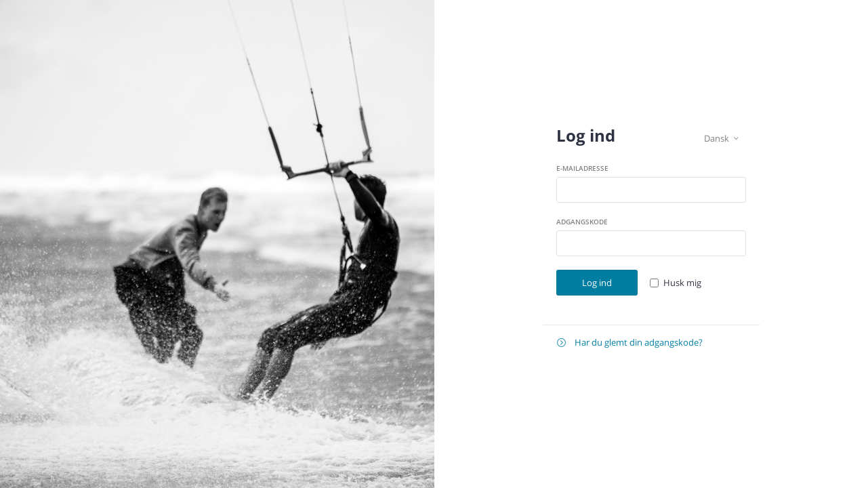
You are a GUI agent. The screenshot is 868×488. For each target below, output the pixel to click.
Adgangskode (582, 222)
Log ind (597, 283)
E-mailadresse (582, 168)
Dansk (721, 139)
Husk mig (682, 283)
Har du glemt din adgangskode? (630, 343)
